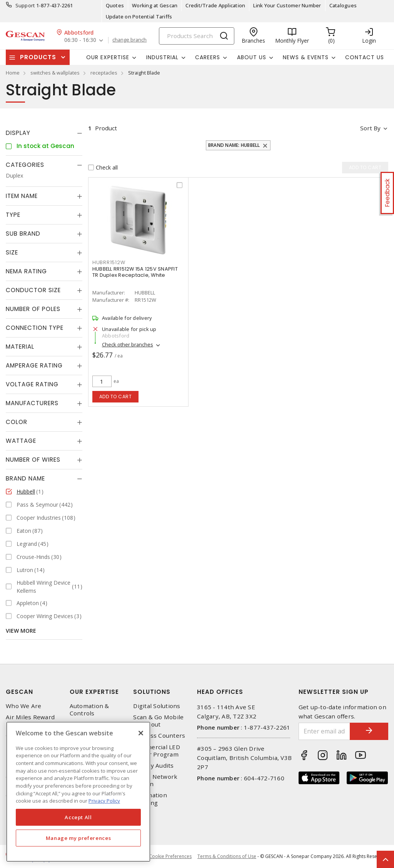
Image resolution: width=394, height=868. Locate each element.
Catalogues (343, 5)
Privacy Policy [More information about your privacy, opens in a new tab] (104, 801)
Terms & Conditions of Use (227, 856)
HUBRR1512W (109, 262)
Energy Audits (153, 766)
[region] (78, 792)
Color (17, 422)
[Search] (197, 36)
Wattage (21, 441)
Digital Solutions (157, 706)
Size (12, 252)
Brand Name (25, 478)
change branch (129, 40)
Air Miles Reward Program (30, 721)
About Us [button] (252, 57)
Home (13, 73)
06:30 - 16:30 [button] (80, 40)
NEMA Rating (26, 271)
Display (18, 133)
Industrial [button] (162, 57)
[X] (141, 733)
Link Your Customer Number (287, 5)
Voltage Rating (32, 384)
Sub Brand (23, 234)
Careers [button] (208, 57)
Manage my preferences (78, 838)
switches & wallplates (55, 73)
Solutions (152, 692)
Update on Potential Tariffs (139, 17)
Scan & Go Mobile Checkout (158, 721)
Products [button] (38, 57)
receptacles (104, 73)
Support (25, 5)
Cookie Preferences (170, 856)
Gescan (19, 692)
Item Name (22, 196)
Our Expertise (94, 692)
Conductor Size (33, 290)
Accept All (78, 817)
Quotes (115, 5)
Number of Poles (33, 309)
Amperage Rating (34, 365)
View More (21, 631)
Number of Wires (33, 460)
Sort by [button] (370, 128)
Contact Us (365, 57)
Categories (25, 165)
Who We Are (24, 706)
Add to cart (116, 397)
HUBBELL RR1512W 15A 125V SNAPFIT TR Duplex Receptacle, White (135, 272)
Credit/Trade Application (215, 5)
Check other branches (128, 344)
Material (20, 347)
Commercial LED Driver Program (157, 751)
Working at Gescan (155, 5)
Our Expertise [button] (108, 57)
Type (13, 215)
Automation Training (150, 799)
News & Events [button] (306, 57)
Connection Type (35, 328)
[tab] (44, 133)
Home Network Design (155, 780)
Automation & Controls (89, 710)
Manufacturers (32, 403)
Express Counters (159, 736)
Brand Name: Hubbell (234, 145)
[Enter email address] (325, 731)
